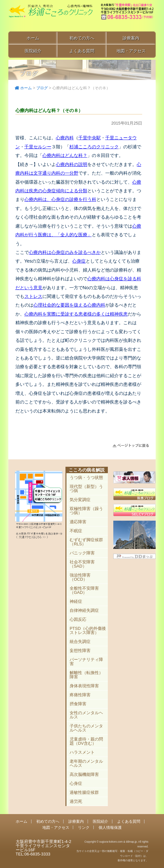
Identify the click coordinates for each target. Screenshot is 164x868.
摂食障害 (78, 704)
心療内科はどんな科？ (65, 155)
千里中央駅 (90, 138)
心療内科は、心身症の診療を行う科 (60, 199)
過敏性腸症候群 (84, 792)
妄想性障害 (80, 651)
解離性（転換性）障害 (86, 675)
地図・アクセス (131, 51)
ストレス (33, 296)
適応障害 (78, 522)
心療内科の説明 (72, 164)
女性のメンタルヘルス (86, 715)
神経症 (76, 601)
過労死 (76, 801)
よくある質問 (82, 51)
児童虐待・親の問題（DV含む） (86, 741)
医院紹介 (33, 51)
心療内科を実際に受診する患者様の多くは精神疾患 (76, 314)
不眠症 (76, 531)
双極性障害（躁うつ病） (86, 511)
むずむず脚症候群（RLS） (86, 542)
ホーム (33, 38)
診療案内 (131, 38)
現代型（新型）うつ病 (86, 489)
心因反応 (78, 619)
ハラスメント (82, 752)
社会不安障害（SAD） (82, 564)
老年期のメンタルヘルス (86, 763)
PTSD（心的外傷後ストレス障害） (88, 630)
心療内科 (65, 138)
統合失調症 (80, 642)
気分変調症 (80, 500)
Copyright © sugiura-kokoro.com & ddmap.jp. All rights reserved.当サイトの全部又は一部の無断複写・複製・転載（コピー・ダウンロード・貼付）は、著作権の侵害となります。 (112, 851)
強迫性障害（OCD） (80, 577)
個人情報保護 (110, 827)
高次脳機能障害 (84, 774)
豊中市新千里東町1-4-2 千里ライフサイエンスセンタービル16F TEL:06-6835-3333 (128, 16)
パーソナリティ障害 (86, 662)
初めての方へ (82, 38)
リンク (84, 827)
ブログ (42, 88)
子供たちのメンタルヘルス (86, 728)
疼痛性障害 (80, 695)
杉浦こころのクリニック (94, 147)
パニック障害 (82, 553)
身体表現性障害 (84, 686)
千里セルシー (38, 147)
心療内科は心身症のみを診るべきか (65, 252)
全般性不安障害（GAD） (84, 590)
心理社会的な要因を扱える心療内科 (69, 305)
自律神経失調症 (84, 610)
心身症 (79, 261)
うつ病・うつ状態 (86, 477)
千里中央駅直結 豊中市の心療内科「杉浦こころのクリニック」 (50, 16)
